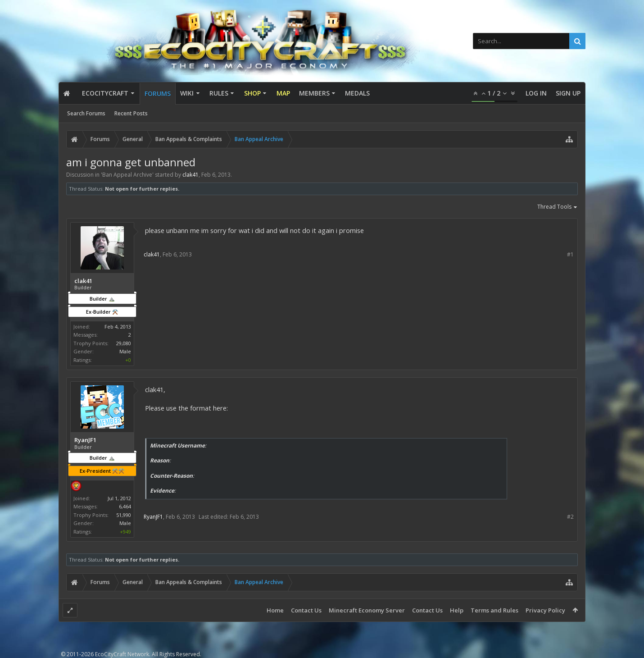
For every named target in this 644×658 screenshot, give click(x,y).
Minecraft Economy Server (367, 610)
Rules (219, 93)
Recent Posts (131, 113)
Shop (252, 93)
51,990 (124, 515)
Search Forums (86, 113)
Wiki (187, 93)
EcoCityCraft (105, 93)
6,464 (125, 506)
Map (283, 93)
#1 (570, 254)
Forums (158, 94)
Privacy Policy (545, 610)
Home (275, 610)
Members (314, 93)
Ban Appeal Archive (127, 175)
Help (457, 610)
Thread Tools (558, 207)
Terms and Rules (494, 610)
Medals (357, 93)
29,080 (124, 343)
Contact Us (306, 610)
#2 (570, 517)
